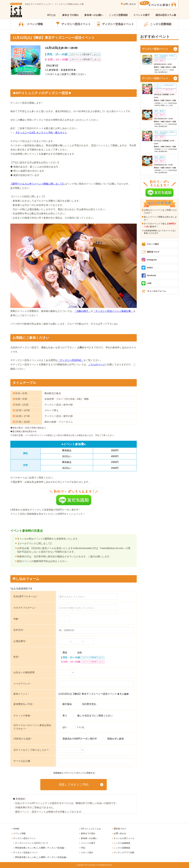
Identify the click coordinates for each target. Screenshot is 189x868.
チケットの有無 (22, 716)
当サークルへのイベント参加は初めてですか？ (32, 727)
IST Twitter (148, 852)
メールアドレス (22, 684)
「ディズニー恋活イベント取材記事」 (113, 311)
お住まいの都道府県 (24, 672)
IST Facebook (163, 852)
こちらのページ (97, 364)
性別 (16, 657)
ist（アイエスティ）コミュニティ (16, 10)
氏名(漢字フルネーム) (25, 596)
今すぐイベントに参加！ (158, 5)
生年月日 (19, 630)
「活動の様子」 (82, 311)
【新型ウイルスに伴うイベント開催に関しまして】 (38, 184)
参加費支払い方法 (23, 704)
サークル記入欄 (22, 761)
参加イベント (21, 694)
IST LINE (179, 852)
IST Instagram (132, 852)
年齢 (16, 619)
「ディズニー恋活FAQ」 (71, 360)
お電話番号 (20, 641)
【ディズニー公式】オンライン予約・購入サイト (41, 133)
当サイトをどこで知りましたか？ (31, 750)
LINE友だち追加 (23, 739)
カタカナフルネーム (25, 608)
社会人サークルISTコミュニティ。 (54, 4)
